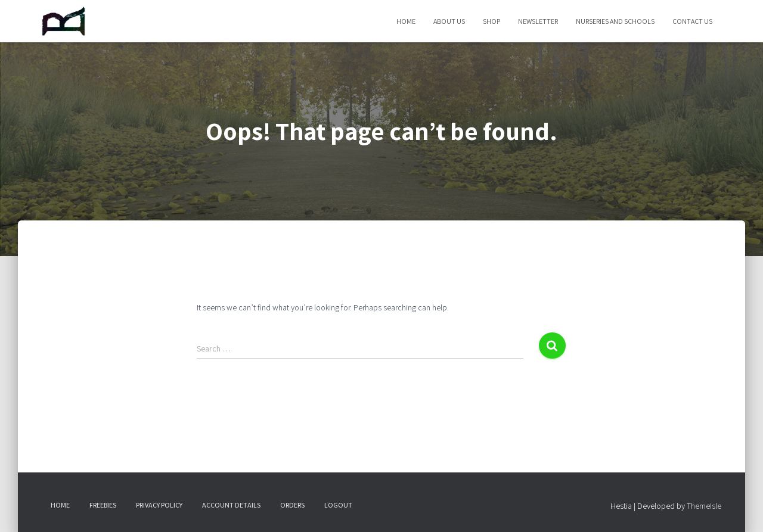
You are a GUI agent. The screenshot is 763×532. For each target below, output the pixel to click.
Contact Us (692, 21)
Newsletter (538, 21)
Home (406, 21)
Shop (491, 21)
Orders (292, 505)
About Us (449, 21)
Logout (338, 505)
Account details (231, 505)
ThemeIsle (704, 506)
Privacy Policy (159, 505)
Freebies (103, 505)
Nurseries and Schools (615, 21)
